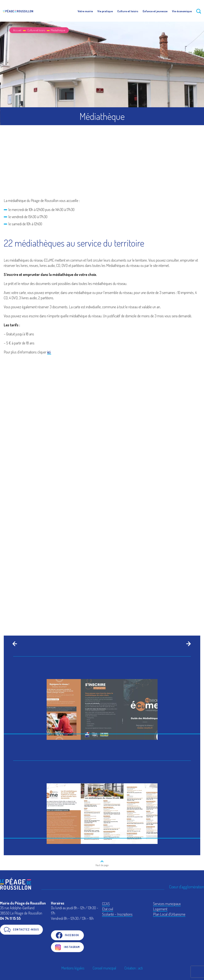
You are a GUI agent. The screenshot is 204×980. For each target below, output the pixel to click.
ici (49, 352)
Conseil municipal (104, 968)
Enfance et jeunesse (155, 11)
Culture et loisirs (128, 11)
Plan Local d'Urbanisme (169, 914)
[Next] (188, 644)
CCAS (106, 904)
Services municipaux (167, 904)
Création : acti (134, 968)
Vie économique (182, 11)
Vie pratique (105, 11)
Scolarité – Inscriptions (117, 914)
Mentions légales (73, 968)
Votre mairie (85, 11)
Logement (160, 909)
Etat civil (108, 909)
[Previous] (14, 644)
